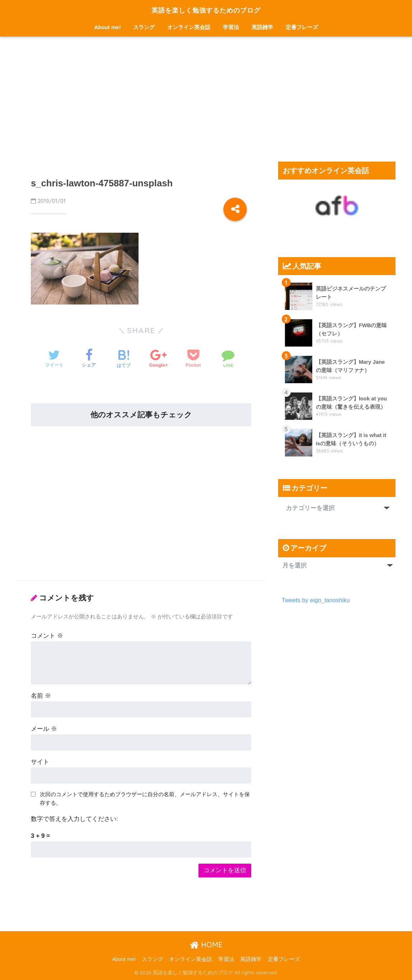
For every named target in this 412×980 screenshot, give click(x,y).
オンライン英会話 (189, 27)
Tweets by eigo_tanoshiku (316, 600)
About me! (108, 27)
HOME (206, 945)
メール (44, 729)
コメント (47, 636)
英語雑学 (262, 27)
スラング (144, 27)
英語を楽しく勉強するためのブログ (206, 10)
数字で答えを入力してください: (74, 819)
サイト (40, 762)
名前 (41, 696)
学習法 (231, 27)
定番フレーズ (302, 27)
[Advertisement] (206, 99)
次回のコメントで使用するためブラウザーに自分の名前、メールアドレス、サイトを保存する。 (145, 799)
